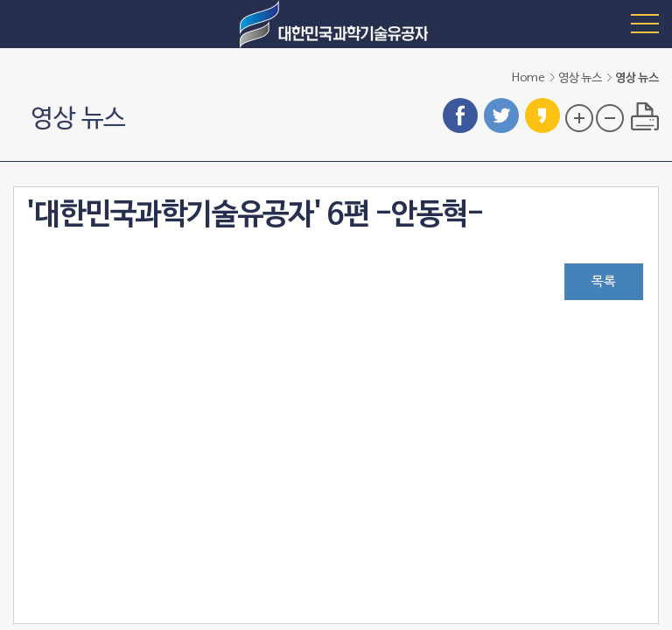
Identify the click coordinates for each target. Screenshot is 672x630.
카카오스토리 (542, 115)
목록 (604, 282)
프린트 (645, 116)
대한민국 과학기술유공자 (336, 24)
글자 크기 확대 (579, 118)
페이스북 (460, 115)
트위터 (501, 115)
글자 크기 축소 (610, 118)
